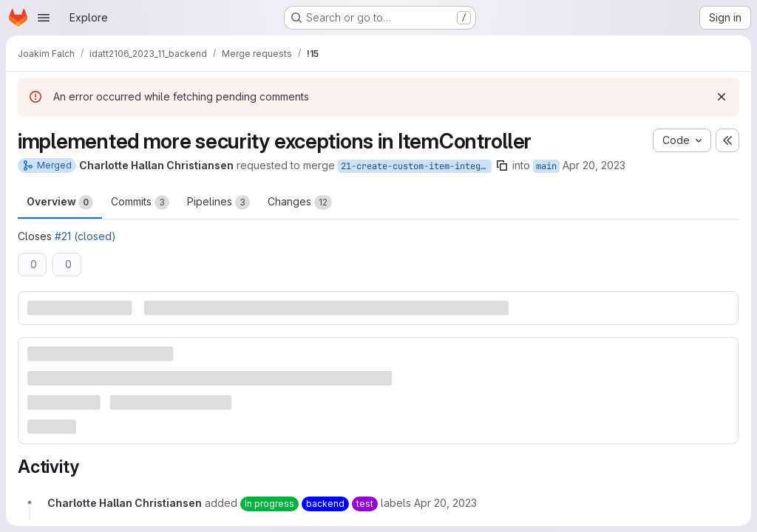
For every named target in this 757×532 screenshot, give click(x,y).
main (546, 166)
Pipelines (218, 202)
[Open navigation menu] (44, 18)
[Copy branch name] (502, 166)
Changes (300, 202)
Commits (140, 202)
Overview (60, 202)
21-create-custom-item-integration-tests (416, 166)
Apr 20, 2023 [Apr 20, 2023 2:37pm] (594, 165)
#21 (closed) (85, 236)
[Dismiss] (722, 97)
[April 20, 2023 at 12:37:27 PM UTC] (445, 503)
